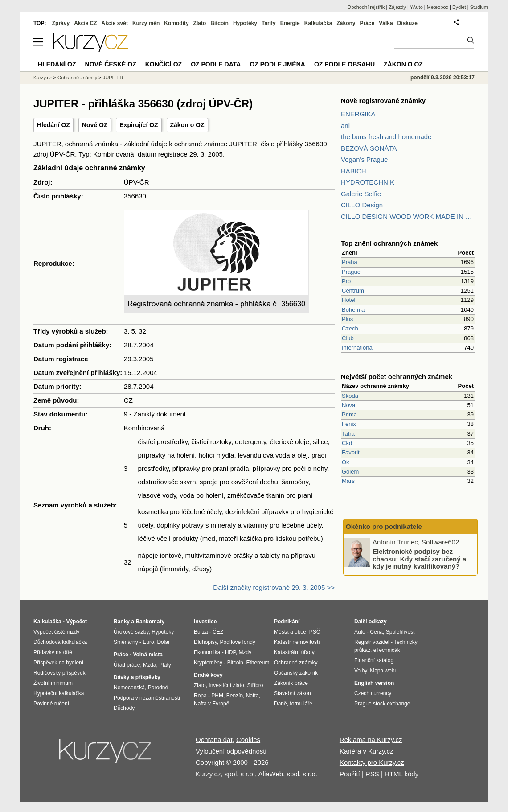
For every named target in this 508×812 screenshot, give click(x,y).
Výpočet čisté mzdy (56, 632)
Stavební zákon (293, 693)
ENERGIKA (358, 114)
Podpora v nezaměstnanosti (147, 698)
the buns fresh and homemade (386, 137)
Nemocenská (129, 688)
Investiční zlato (226, 685)
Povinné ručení (51, 704)
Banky (122, 622)
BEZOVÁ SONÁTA (369, 148)
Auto (360, 632)
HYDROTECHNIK (368, 182)
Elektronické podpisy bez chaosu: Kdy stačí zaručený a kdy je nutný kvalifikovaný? (419, 559)
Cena (376, 632)
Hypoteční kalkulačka (59, 693)
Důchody (124, 708)
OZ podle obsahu (344, 64)
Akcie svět (115, 23)
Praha (350, 262)
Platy (165, 665)
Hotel (348, 300)
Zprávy (61, 23)
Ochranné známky (77, 78)
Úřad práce (127, 665)
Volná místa (147, 655)
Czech (350, 328)
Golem (350, 472)
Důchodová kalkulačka (60, 642)
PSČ (315, 632)
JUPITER (113, 78)
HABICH (354, 171)
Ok (346, 462)
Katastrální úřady (294, 652)
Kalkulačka (318, 23)
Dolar (163, 642)
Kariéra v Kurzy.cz (367, 751)
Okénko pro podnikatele (384, 526)
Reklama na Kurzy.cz (371, 740)
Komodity (176, 23)
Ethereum (258, 663)
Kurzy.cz (43, 78)
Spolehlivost (400, 632)
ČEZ (218, 632)
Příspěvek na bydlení (58, 663)
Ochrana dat (214, 740)
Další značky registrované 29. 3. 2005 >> (274, 587)
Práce (367, 23)
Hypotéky (245, 23)
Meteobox (438, 7)
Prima (349, 414)
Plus (347, 319)
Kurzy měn (146, 23)
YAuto (416, 7)
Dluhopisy (205, 642)
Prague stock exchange (382, 704)
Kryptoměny (208, 663)
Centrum (353, 291)
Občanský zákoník (296, 673)
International (358, 348)
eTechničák (387, 650)
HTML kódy (401, 774)
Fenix (349, 424)
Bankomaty (150, 622)
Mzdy (245, 652)
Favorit (351, 452)
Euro (148, 642)
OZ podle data (216, 64)
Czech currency (373, 693)
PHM (217, 696)
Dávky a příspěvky (137, 677)
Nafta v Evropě (211, 704)
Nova (348, 405)
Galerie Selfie (361, 194)
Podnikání (287, 622)
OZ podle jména (277, 64)
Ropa (200, 696)
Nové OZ (95, 125)
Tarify (269, 23)
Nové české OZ (111, 64)
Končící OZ (164, 64)
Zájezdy (397, 7)
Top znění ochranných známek (389, 243)
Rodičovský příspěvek (59, 673)
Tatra (348, 434)
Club (348, 338)
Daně (281, 704)
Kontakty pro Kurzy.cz (372, 762)
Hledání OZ (53, 125)
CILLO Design (362, 205)
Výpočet (76, 622)
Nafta (252, 696)
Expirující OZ (139, 125)
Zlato (200, 23)
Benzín (235, 696)
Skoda (350, 396)
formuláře (301, 704)
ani (345, 126)
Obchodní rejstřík (366, 7)
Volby (361, 671)
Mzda (150, 665)
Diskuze (408, 23)
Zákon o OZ (187, 125)
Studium (479, 7)
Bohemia (353, 310)
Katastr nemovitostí (297, 642)
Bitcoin (219, 23)
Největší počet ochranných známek (397, 377)
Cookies (248, 740)
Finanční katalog (374, 660)
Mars (348, 481)
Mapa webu (384, 671)
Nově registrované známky (383, 101)
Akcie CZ (85, 23)
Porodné (158, 688)
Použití (350, 774)
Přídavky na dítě (53, 652)
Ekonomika (207, 652)
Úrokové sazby (131, 632)
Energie (290, 23)
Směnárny (126, 642)
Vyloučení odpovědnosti (231, 751)
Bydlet (459, 7)
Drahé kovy (208, 675)
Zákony (346, 23)
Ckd (347, 443)
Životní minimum (53, 683)
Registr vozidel (372, 642)
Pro (346, 281)
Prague (351, 272)
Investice (205, 622)
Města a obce (290, 632)
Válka (386, 23)
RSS (372, 774)
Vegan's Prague (364, 159)
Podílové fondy (237, 642)
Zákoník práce (291, 683)
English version (374, 683)
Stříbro (255, 685)
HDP (230, 652)
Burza (201, 632)
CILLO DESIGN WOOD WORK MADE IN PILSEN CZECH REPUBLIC (408, 216)
